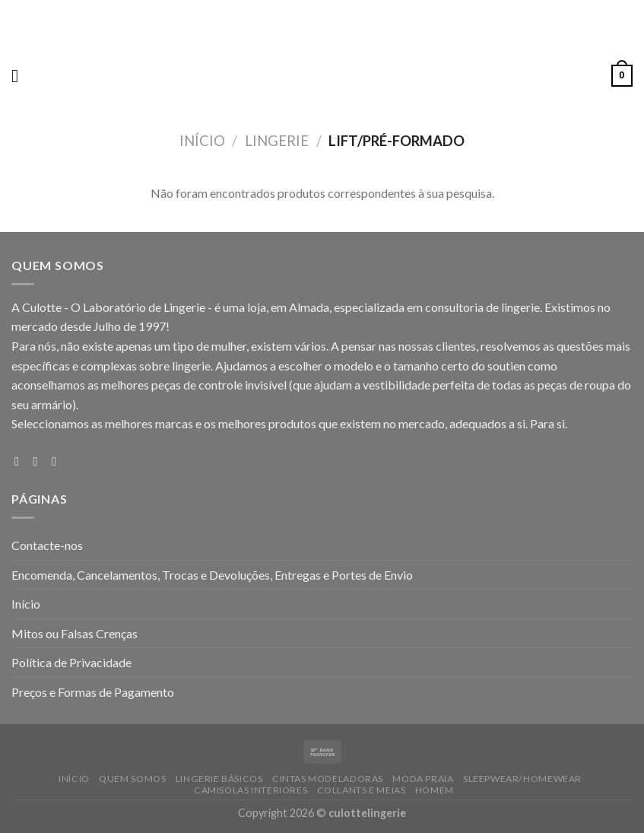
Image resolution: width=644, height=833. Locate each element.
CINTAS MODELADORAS (328, 779)
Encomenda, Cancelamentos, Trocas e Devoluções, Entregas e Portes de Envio (212, 575)
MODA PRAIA (423, 779)
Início (202, 141)
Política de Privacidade (71, 662)
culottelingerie (367, 813)
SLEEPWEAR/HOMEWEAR (522, 779)
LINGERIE (277, 141)
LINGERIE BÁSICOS (219, 779)
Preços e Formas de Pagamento (93, 692)
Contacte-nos (47, 545)
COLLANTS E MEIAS (362, 790)
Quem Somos (132, 779)
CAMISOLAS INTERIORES (251, 790)
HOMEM (435, 790)
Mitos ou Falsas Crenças (75, 633)
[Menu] (21, 76)
